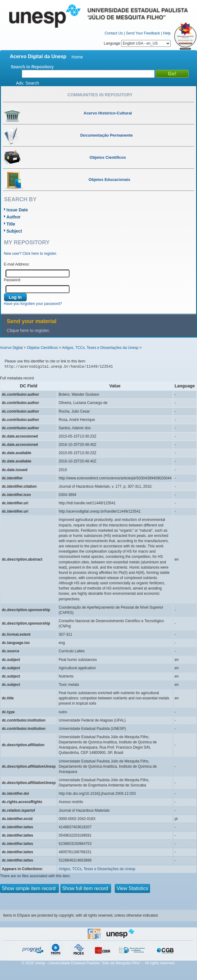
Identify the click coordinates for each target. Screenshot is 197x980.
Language (137, 43)
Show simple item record (29, 888)
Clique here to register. (28, 330)
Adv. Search (27, 83)
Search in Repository (32, 67)
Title (11, 224)
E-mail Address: (17, 264)
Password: (13, 280)
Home (77, 57)
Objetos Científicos (42, 348)
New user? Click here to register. (31, 254)
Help (167, 33)
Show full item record (86, 888)
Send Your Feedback (143, 33)
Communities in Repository (100, 95)
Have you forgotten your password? (33, 304)
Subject (14, 231)
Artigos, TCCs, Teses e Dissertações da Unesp (100, 348)
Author (14, 217)
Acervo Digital (11, 348)
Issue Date (17, 210)
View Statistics (132, 888)
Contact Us (114, 33)
